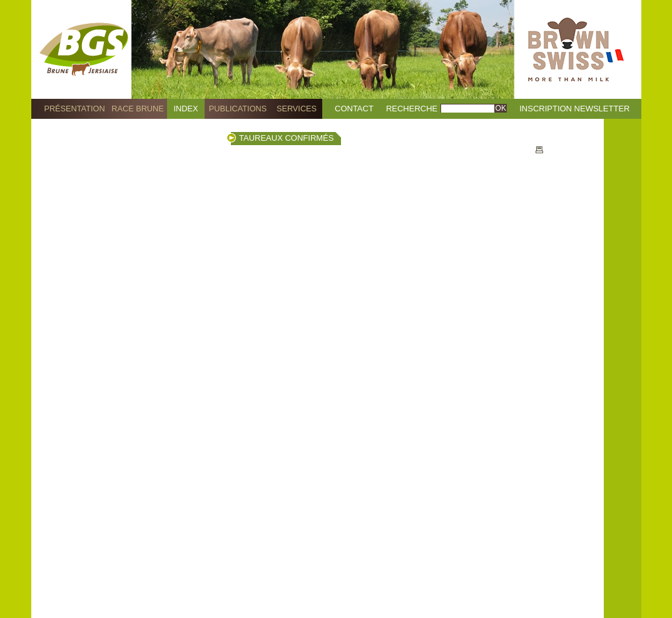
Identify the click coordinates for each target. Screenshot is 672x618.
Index (186, 109)
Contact (354, 109)
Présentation (74, 109)
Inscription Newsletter (574, 109)
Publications (238, 109)
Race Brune (138, 109)
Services (297, 109)
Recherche (412, 109)
